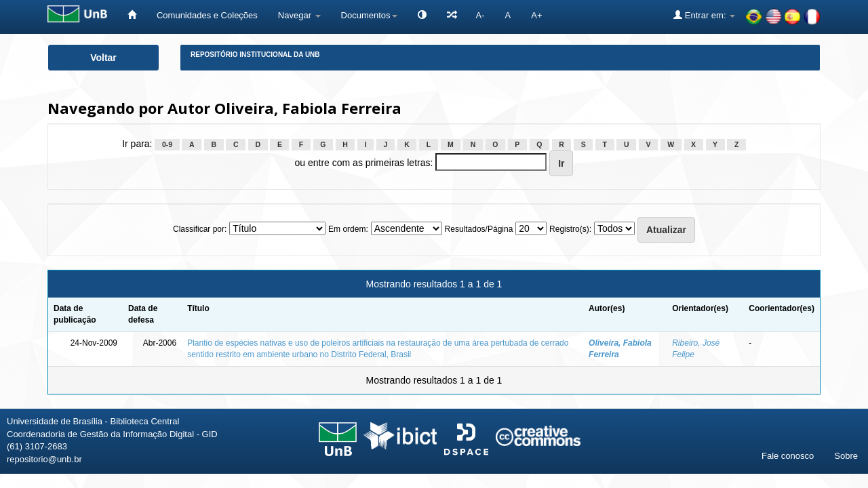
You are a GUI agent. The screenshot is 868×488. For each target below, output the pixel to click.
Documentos (369, 15)
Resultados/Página (479, 229)
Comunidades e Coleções (207, 15)
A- (480, 15)
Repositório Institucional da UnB (255, 55)
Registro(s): (570, 229)
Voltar (103, 58)
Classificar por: (200, 229)
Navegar (299, 15)
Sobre (846, 456)
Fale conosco (788, 456)
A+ (536, 15)
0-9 (167, 144)
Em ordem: (348, 229)
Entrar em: (704, 15)
